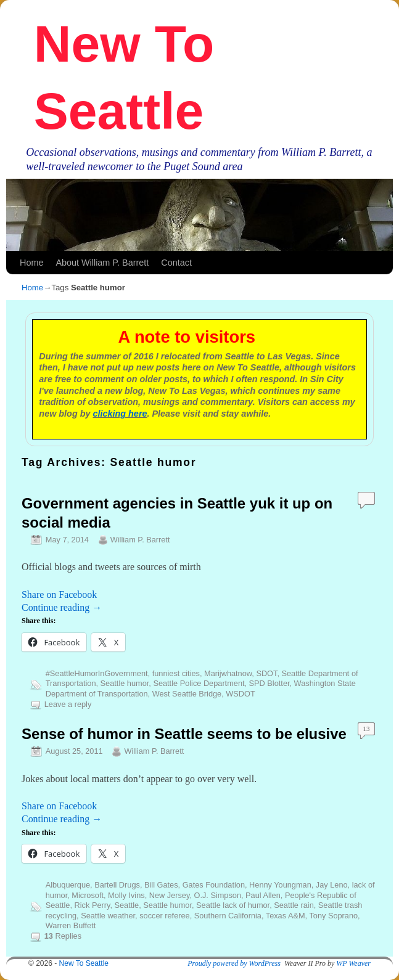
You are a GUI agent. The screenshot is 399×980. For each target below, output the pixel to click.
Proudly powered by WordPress (234, 963)
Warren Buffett (71, 925)
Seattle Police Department (199, 683)
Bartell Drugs (117, 885)
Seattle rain (294, 905)
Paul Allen (263, 895)
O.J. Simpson (217, 895)
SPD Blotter (269, 683)
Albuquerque (68, 885)
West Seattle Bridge (187, 694)
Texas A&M (286, 916)
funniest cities (176, 673)
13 (367, 729)
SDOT (266, 673)
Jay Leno (332, 885)
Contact (176, 263)
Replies (63, 936)
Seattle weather (108, 916)
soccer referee (165, 916)
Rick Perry (93, 905)
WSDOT (240, 694)
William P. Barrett (140, 540)
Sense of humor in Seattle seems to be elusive (184, 734)
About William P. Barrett (102, 263)
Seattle (127, 905)
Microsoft (88, 895)
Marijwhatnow (228, 673)
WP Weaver (353, 963)
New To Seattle (84, 963)
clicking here (120, 414)
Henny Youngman (280, 885)
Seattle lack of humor (233, 905)
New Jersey (170, 895)
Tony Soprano (333, 916)
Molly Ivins (126, 895)
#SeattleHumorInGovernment (97, 673)
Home (31, 263)
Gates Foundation (214, 885)
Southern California (228, 916)
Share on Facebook (59, 594)
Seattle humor (125, 683)
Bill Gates (161, 885)
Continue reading (62, 607)
